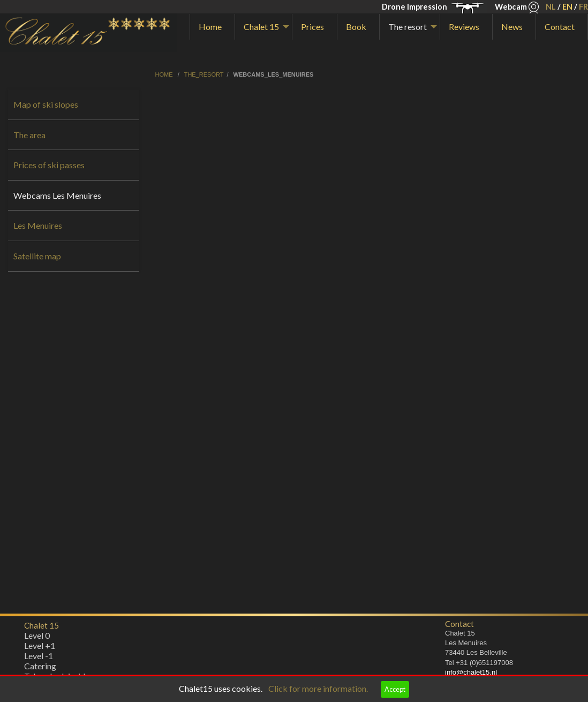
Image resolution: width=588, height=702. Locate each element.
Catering (40, 669)
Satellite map (37, 256)
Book (356, 27)
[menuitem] (212, 27)
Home (210, 27)
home (165, 74)
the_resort (204, 74)
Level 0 (37, 638)
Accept (395, 689)
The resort (408, 27)
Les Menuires (38, 225)
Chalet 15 (261, 27)
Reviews (464, 27)
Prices (312, 27)
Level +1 (40, 648)
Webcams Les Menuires (57, 195)
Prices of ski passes (49, 165)
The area (29, 135)
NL (551, 7)
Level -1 (39, 658)
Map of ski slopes (46, 104)
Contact (560, 27)
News (512, 27)
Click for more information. (318, 688)
